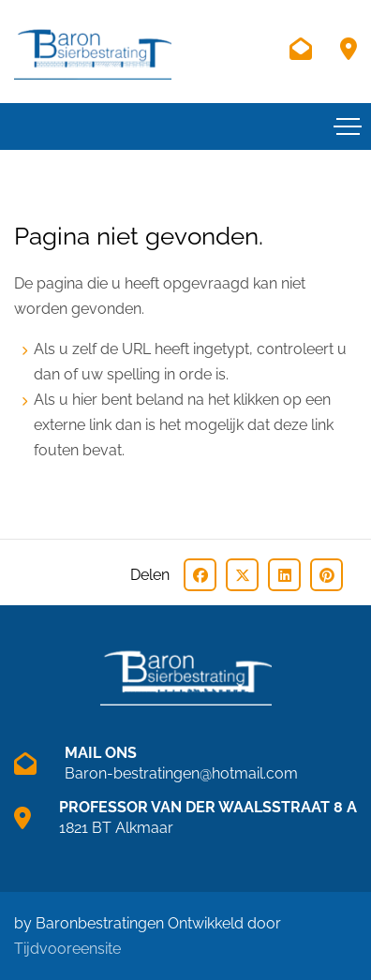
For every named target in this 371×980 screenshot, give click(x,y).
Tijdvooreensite (67, 949)
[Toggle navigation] (348, 126)
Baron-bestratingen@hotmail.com (181, 773)
